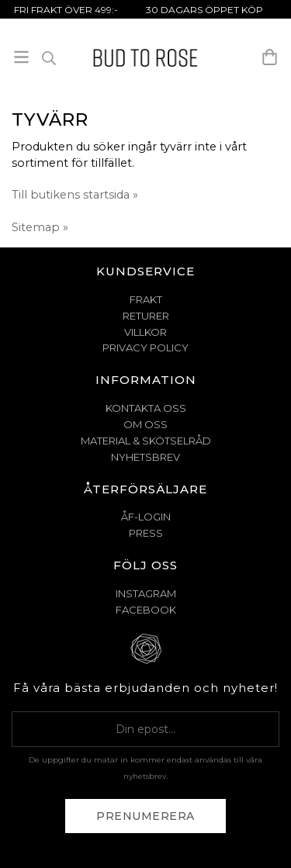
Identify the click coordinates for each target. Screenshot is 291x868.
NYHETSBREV (145, 457)
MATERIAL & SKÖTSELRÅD (146, 441)
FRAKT (146, 299)
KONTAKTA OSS (146, 408)
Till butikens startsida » (75, 195)
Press (146, 533)
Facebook (146, 610)
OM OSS (145, 424)
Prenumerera (145, 816)
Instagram (146, 593)
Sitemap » (40, 227)
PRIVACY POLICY (145, 348)
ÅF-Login (146, 517)
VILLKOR (145, 332)
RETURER (146, 316)
